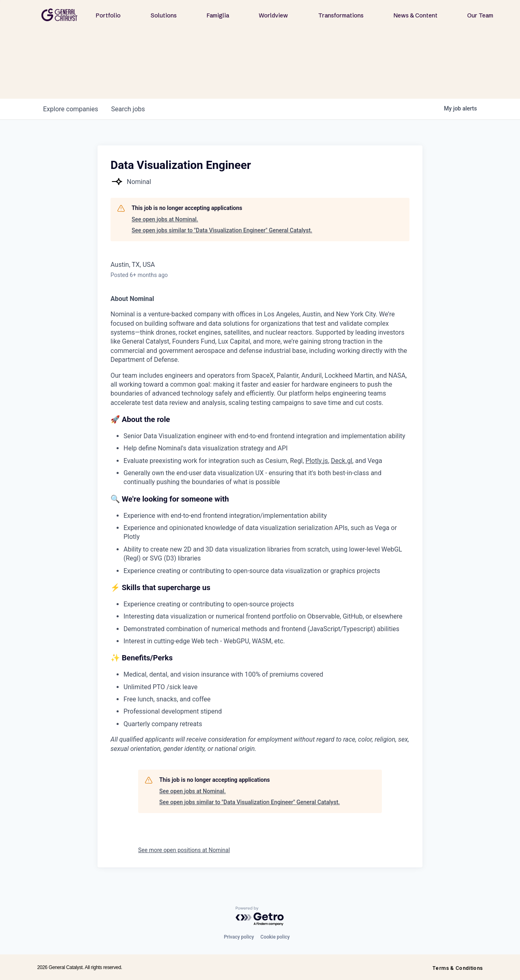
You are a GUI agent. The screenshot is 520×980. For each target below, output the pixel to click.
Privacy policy (239, 937)
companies (70, 109)
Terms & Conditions (457, 968)
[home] (59, 15)
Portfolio (108, 15)
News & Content (416, 15)
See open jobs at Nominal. (165, 219)
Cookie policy (275, 937)
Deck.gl (342, 461)
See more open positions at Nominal (184, 850)
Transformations (341, 15)
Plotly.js (317, 461)
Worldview (273, 15)
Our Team (480, 15)
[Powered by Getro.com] (260, 916)
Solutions (164, 15)
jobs (128, 109)
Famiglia (218, 15)
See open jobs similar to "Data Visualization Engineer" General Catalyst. (222, 230)
